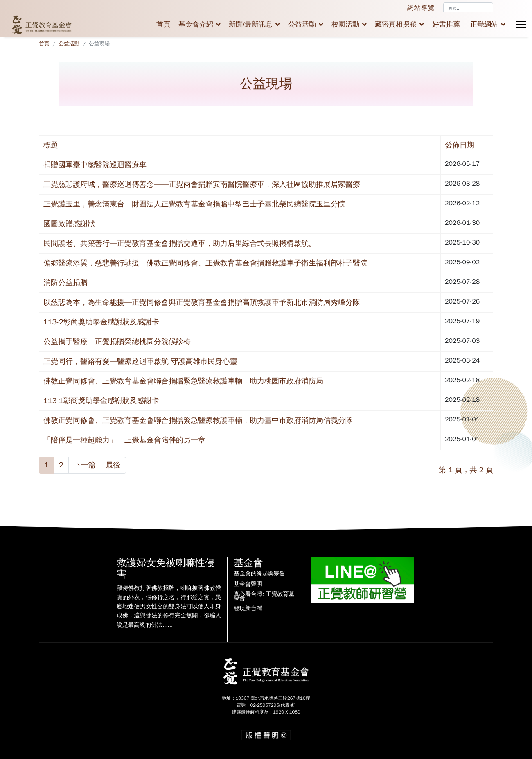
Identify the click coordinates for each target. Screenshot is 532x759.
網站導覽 (421, 8)
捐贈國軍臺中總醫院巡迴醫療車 (95, 165)
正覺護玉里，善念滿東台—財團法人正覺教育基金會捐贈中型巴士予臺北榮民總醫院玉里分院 (194, 204)
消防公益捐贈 (65, 283)
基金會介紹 (196, 24)
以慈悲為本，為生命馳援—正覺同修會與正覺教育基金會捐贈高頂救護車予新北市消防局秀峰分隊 (202, 302)
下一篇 (85, 465)
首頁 (163, 24)
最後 (113, 465)
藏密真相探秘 (396, 24)
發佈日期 (460, 145)
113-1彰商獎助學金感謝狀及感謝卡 (101, 401)
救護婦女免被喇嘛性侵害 (166, 569)
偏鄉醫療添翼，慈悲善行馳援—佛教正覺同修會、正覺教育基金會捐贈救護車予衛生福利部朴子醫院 (205, 263)
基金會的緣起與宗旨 (259, 574)
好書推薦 (446, 24)
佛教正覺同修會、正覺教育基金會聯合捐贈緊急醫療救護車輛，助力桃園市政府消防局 (183, 381)
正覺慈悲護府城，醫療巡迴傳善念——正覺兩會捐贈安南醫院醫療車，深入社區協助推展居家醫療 (202, 184)
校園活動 (345, 24)
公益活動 (302, 24)
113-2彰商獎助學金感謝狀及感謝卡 (101, 322)
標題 (51, 145)
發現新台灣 (248, 609)
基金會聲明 (248, 584)
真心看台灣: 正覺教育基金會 (264, 596)
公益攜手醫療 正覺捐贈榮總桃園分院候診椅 (117, 342)
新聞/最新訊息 (251, 24)
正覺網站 (484, 24)
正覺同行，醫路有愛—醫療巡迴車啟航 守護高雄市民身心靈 (140, 361)
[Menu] (521, 25)
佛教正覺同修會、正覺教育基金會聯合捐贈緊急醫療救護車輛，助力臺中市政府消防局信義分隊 (198, 420)
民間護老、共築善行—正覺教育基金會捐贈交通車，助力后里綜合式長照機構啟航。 (180, 243)
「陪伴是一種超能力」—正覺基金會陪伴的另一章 (124, 440)
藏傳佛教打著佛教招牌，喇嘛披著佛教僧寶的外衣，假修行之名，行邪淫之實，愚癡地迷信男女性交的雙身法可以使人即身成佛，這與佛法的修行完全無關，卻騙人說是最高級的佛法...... (169, 606)
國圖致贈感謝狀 (69, 224)
